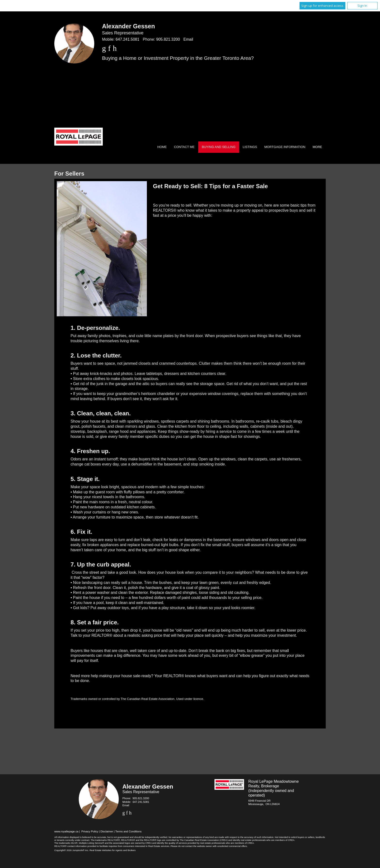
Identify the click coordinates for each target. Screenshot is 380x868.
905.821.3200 (168, 39)
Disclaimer (107, 831)
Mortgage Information (285, 147)
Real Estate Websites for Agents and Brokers (112, 850)
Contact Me (184, 147)
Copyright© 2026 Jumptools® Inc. (72, 850)
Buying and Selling (219, 147)
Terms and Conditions (128, 831)
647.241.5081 (127, 39)
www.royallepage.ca (66, 831)
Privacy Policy (90, 831)
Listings (250, 147)
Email (188, 39)
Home (162, 147)
